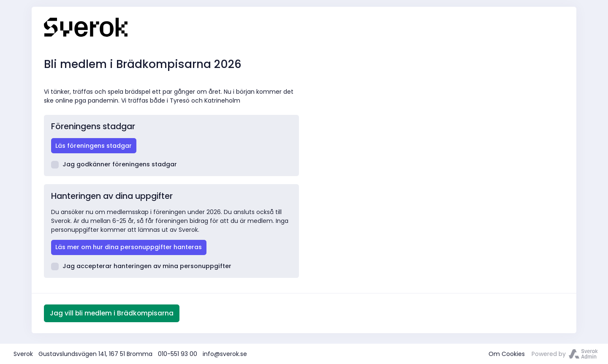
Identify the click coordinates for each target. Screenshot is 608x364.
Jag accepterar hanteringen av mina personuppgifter (141, 266)
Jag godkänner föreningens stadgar (114, 164)
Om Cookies (507, 354)
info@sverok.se (225, 354)
